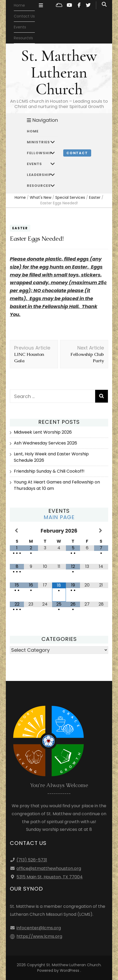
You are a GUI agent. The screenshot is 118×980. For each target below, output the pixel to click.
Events (20, 27)
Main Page (59, 517)
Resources (39, 186)
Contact (77, 153)
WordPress (69, 970)
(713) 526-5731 (32, 860)
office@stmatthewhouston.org (49, 868)
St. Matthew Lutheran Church (59, 72)
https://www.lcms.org (39, 936)
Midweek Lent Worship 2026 (43, 432)
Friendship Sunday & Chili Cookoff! (49, 471)
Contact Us (24, 16)
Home (19, 5)
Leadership (39, 175)
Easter (20, 228)
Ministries (38, 142)
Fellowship (40, 153)
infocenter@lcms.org (39, 928)
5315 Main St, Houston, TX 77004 (50, 877)
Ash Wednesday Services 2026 (45, 443)
